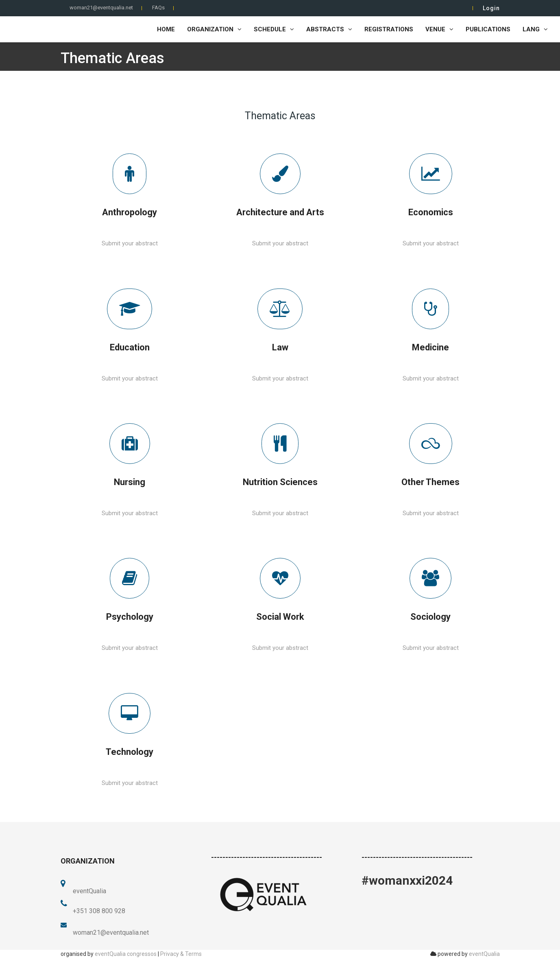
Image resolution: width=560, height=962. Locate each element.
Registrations (389, 29)
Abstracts (329, 29)
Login (491, 8)
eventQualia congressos (126, 954)
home (166, 29)
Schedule (274, 29)
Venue (439, 29)
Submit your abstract (130, 243)
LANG (535, 29)
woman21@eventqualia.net (101, 8)
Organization (214, 29)
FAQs (158, 8)
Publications (488, 29)
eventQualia (484, 954)
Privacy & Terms (181, 954)
